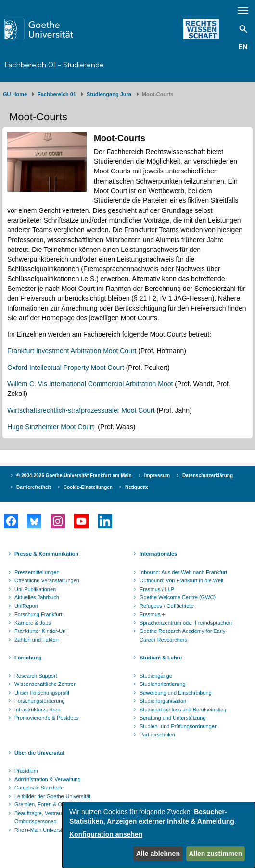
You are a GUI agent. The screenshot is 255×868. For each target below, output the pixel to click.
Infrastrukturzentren (37, 710)
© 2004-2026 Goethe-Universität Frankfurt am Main (74, 476)
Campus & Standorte (39, 788)
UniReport (26, 606)
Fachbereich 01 (57, 94)
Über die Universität (39, 753)
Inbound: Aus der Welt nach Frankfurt (183, 572)
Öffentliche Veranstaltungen (47, 580)
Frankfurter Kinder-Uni (41, 631)
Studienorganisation (163, 701)
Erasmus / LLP (157, 589)
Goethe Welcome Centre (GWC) (178, 597)
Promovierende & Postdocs (46, 718)
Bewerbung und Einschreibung (176, 693)
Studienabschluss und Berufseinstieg (183, 710)
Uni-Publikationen (35, 589)
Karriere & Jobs (33, 623)
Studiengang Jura (109, 94)
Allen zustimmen (215, 854)
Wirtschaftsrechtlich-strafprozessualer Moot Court (81, 410)
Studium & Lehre (161, 658)
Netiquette (137, 487)
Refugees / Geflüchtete (167, 606)
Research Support (36, 676)
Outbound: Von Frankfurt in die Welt (182, 580)
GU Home (15, 94)
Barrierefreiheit (34, 487)
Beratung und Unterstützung (173, 718)
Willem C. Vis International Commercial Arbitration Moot (90, 384)
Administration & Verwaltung (48, 779)
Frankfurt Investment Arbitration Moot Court (72, 351)
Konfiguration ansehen (106, 834)
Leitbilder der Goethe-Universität (52, 796)
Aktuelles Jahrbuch (37, 597)
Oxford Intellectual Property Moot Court (66, 368)
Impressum (157, 476)
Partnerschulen (157, 735)
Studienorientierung (162, 684)
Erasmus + (152, 614)
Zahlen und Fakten (37, 640)
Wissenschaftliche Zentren (45, 684)
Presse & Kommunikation (46, 554)
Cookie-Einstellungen (88, 487)
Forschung (28, 658)
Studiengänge (156, 676)
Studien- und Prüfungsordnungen (178, 726)
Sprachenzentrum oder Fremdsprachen (186, 623)
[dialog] (159, 835)
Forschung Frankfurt (38, 614)
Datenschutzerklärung (208, 476)
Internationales (158, 554)
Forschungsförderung (40, 701)
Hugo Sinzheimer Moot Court (51, 427)
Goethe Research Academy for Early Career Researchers (183, 635)
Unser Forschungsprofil (42, 693)
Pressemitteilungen (37, 572)
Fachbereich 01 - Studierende (54, 65)
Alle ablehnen (158, 854)
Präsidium (26, 771)
